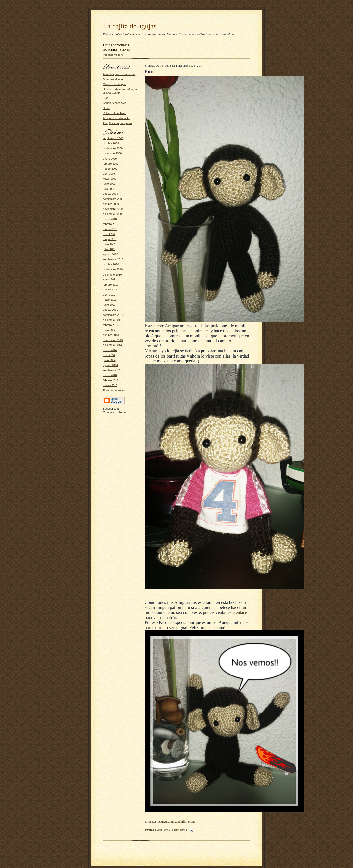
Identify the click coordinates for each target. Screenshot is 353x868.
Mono (192, 821)
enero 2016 (110, 375)
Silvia (125, 50)
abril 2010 (109, 234)
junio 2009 (109, 184)
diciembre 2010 (112, 275)
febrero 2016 (111, 380)
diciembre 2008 (112, 153)
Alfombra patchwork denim (119, 74)
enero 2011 (110, 279)
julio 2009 (109, 189)
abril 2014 (109, 355)
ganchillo (180, 821)
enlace (241, 612)
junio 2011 (109, 305)
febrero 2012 (111, 325)
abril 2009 (109, 174)
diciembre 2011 (112, 320)
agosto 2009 (111, 194)
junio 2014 (109, 360)
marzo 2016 (110, 385)
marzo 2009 (110, 169)
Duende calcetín (113, 79)
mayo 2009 (110, 179)
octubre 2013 (111, 335)
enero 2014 (110, 350)
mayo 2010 (110, 239)
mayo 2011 (110, 300)
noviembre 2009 (113, 209)
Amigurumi (166, 821)
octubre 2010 (111, 264)
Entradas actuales (114, 390)
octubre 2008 (111, 143)
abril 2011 (109, 295)
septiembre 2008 (113, 138)
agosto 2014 (111, 365)
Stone (107, 108)
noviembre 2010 (113, 269)
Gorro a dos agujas (115, 84)
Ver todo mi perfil (113, 55)
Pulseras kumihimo (114, 113)
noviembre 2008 (113, 148)
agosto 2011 (111, 310)
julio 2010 (109, 249)
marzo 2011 (110, 289)
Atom (123, 412)
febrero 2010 (111, 224)
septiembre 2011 (113, 315)
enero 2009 (110, 159)
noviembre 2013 (113, 340)
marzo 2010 (110, 229)
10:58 (167, 830)
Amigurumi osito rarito (116, 118)
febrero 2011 (111, 285)
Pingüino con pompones (118, 123)
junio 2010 (109, 244)
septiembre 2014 (113, 370)
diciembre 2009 (112, 214)
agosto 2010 (111, 254)
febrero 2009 (111, 164)
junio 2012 (109, 330)
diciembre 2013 (112, 345)
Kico (106, 98)
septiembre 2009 (113, 199)
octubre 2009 (111, 204)
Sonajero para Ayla (114, 103)
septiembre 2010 (113, 259)
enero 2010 (110, 219)
